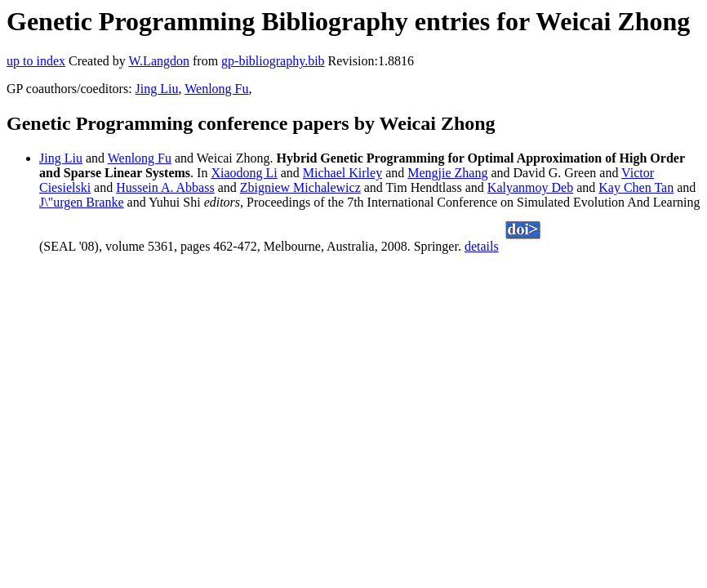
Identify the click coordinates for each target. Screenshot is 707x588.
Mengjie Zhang (447, 173)
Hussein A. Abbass (165, 187)
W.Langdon (159, 61)
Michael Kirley (342, 173)
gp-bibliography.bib (273, 61)
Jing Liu (157, 89)
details (482, 246)
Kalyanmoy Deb (530, 187)
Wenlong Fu (216, 89)
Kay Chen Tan (636, 187)
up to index (36, 61)
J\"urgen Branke (82, 202)
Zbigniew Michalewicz (300, 187)
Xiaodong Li (244, 173)
